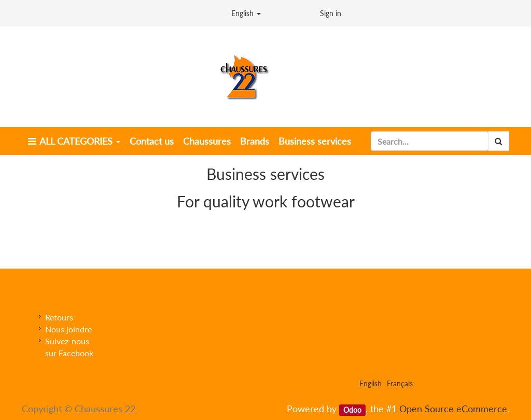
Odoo (352, 410)
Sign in (331, 13)
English (246, 13)
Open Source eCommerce (453, 409)
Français (400, 383)
